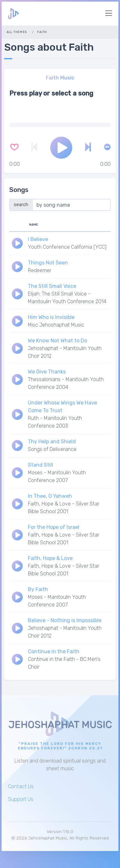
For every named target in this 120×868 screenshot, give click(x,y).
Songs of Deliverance (52, 449)
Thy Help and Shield (52, 442)
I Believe (38, 239)
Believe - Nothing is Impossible (65, 620)
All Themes (17, 32)
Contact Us (21, 786)
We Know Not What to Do (57, 341)
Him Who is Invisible (51, 317)
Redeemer (40, 270)
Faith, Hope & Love (50, 558)
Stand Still (40, 465)
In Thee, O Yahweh (50, 496)
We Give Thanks (47, 372)
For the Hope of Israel (54, 527)
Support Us (21, 799)
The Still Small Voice (52, 286)
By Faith (38, 589)
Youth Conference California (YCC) (67, 247)
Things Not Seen (48, 263)
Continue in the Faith (54, 651)
